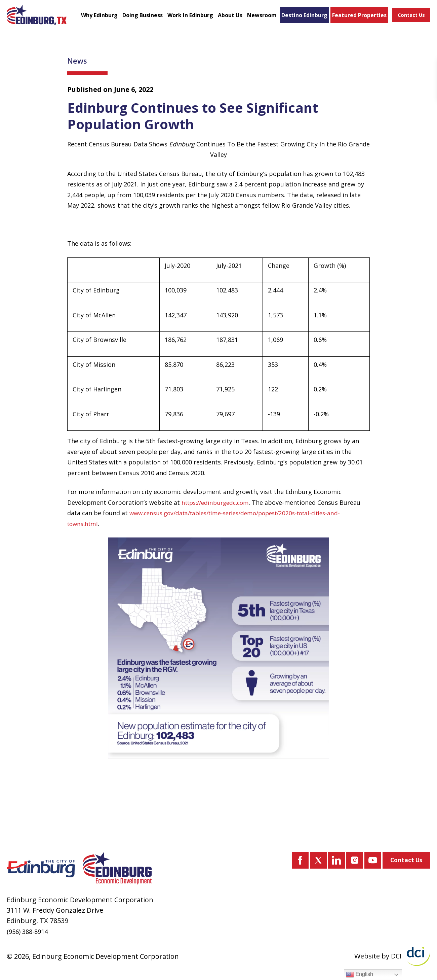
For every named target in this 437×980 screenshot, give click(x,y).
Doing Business (138, 18)
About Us (227, 18)
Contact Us (409, 18)
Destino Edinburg (293, 18)
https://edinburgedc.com (218, 508)
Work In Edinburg (182, 18)
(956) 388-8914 (29, 931)
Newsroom (262, 15)
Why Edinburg (98, 18)
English (360, 975)
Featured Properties (344, 18)
